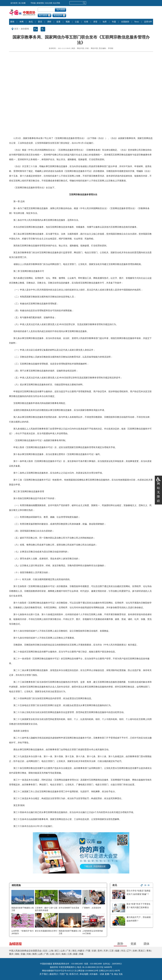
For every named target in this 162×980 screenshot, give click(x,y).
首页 (16, 29)
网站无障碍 (158, 492)
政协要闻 (25, 29)
